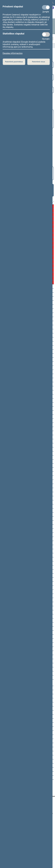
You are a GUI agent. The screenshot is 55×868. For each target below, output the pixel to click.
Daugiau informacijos (13, 53)
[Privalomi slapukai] (46, 7)
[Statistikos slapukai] (46, 34)
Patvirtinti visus (39, 62)
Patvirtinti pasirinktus (14, 62)
